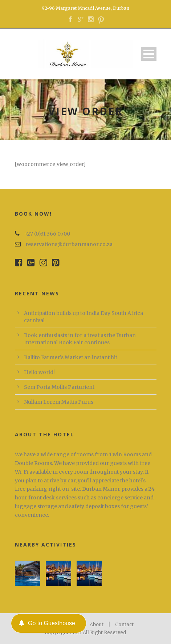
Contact (124, 625)
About (97, 625)
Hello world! (39, 372)
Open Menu (149, 54)
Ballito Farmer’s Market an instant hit (71, 357)
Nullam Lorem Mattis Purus (59, 402)
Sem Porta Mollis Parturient (59, 387)
